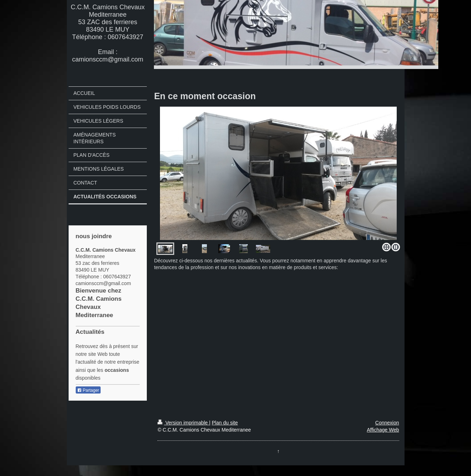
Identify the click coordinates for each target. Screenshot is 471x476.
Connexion (387, 423)
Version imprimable (183, 423)
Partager (88, 390)
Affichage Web (383, 430)
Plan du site (225, 423)
